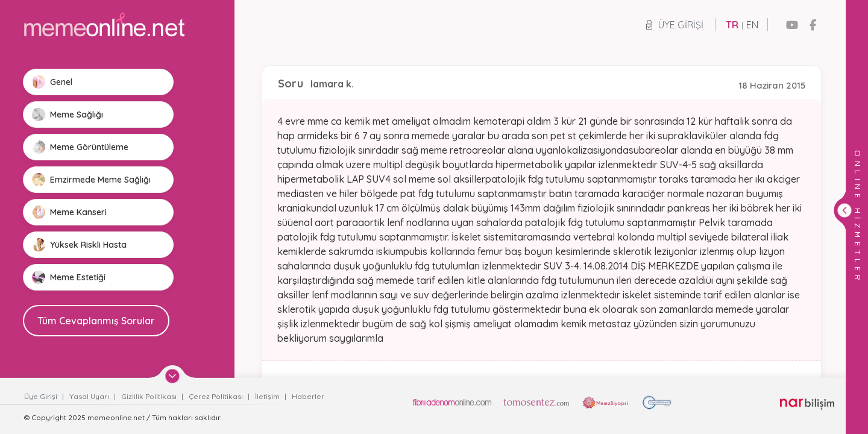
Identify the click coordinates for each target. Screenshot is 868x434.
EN (752, 25)
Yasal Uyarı (90, 396)
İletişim (268, 396)
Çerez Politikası (217, 396)
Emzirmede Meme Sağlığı (91, 180)
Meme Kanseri (69, 212)
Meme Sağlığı (68, 115)
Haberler (308, 396)
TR (732, 25)
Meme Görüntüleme (80, 147)
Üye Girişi (675, 25)
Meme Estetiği (69, 277)
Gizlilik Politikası (150, 396)
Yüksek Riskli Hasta (79, 245)
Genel (52, 82)
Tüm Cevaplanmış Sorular (96, 321)
